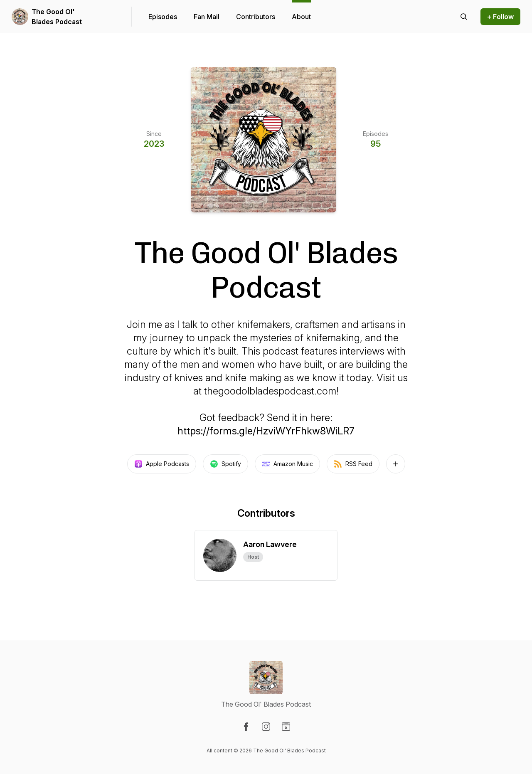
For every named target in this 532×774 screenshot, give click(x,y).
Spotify (225, 464)
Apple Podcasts (162, 464)
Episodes (163, 17)
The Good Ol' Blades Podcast (57, 17)
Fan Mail (207, 17)
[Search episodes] (464, 17)
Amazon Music (287, 464)
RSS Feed (353, 464)
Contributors (256, 17)
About (301, 17)
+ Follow (500, 17)
